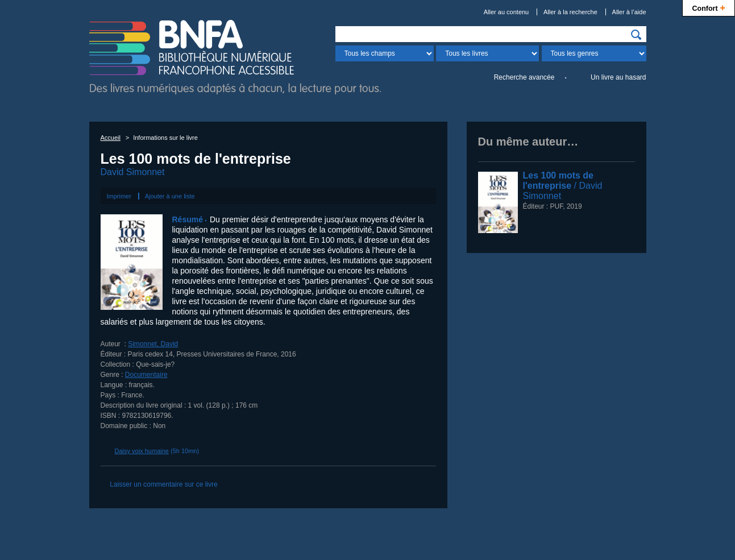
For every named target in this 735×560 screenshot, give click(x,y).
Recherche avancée (524, 77)
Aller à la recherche (570, 12)
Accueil (111, 138)
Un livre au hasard (618, 77)
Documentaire (146, 375)
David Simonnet (133, 172)
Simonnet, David (153, 344)
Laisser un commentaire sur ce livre (163, 484)
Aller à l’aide (629, 12)
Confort (709, 7)
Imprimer (119, 196)
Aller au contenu (506, 12)
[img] (636, 35)
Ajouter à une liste (170, 196)
